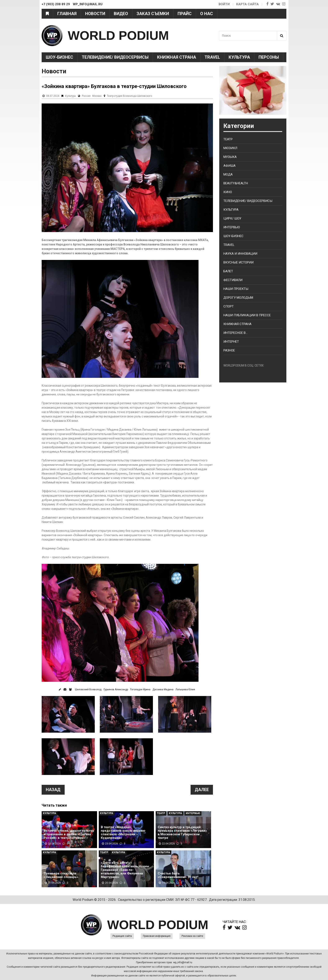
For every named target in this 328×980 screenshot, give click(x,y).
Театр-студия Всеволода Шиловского (129, 96)
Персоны (269, 57)
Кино (228, 192)
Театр (161, 813)
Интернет (231, 342)
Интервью (193, 813)
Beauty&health (236, 183)
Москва (97, 96)
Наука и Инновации (240, 254)
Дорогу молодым (238, 298)
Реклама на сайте (192, 936)
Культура (239, 57)
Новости (95, 14)
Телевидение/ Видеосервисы (115, 57)
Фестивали (233, 280)
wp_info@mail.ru (183, 962)
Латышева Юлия (185, 689)
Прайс (185, 14)
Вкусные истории (238, 262)
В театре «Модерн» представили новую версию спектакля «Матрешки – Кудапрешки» (123, 833)
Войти (224, 4)
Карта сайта (247, 4)
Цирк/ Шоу (232, 218)
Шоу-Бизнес (60, 57)
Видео (121, 14)
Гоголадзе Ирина (140, 689)
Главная (67, 14)
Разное (229, 350)
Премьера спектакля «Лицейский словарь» (61, 875)
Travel (212, 57)
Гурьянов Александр (116, 689)
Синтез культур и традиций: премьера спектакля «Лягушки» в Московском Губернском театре (182, 833)
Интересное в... (235, 333)
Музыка (230, 157)
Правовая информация (157, 936)
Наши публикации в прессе (247, 315)
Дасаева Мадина (163, 689)
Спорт (229, 306)
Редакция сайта (122, 936)
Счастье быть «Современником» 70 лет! (178, 875)
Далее (202, 790)
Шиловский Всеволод (88, 689)
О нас (207, 14)
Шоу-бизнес (233, 236)
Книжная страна (177, 57)
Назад (53, 790)
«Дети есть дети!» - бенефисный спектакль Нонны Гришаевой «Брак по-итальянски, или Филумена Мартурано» (125, 870)
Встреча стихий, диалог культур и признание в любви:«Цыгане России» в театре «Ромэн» (69, 834)
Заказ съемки (153, 14)
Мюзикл (230, 148)
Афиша (229, 166)
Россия (86, 96)
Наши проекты (236, 289)
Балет (228, 271)
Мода (228, 174)
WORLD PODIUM (118, 36)
